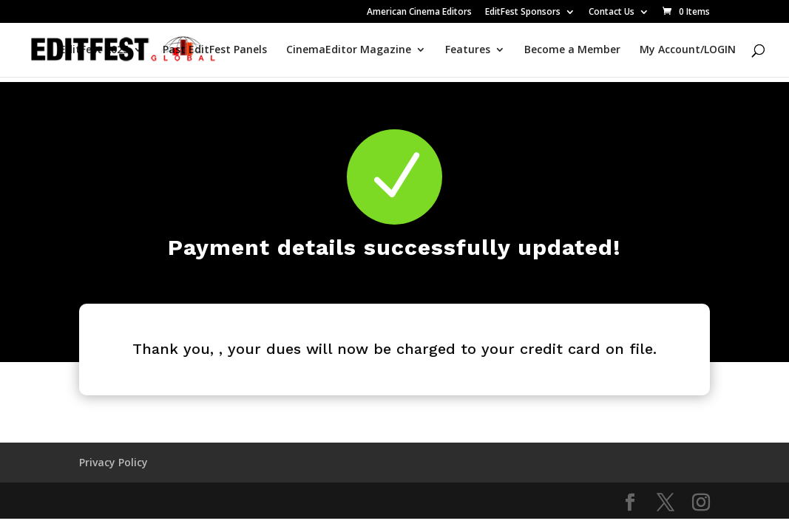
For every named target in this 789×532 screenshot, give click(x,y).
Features (468, 50)
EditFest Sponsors (523, 13)
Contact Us (612, 13)
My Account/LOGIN (688, 50)
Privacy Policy (114, 462)
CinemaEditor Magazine (349, 50)
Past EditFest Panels (215, 50)
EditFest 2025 (94, 50)
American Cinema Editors (419, 13)
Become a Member (572, 50)
